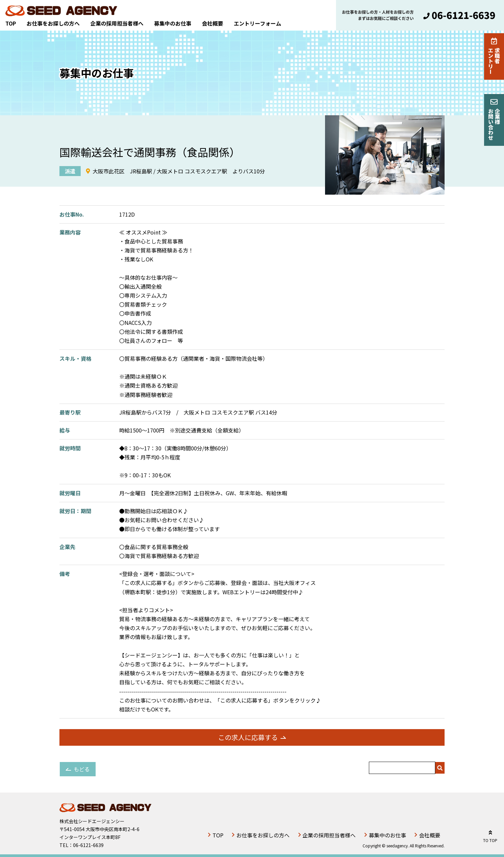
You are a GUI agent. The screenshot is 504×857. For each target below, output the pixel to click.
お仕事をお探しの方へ (53, 23)
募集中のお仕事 (173, 23)
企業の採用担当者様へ (117, 23)
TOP (11, 23)
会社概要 (212, 23)
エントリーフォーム (257, 23)
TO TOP (490, 835)
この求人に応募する (248, 737)
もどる (82, 769)
